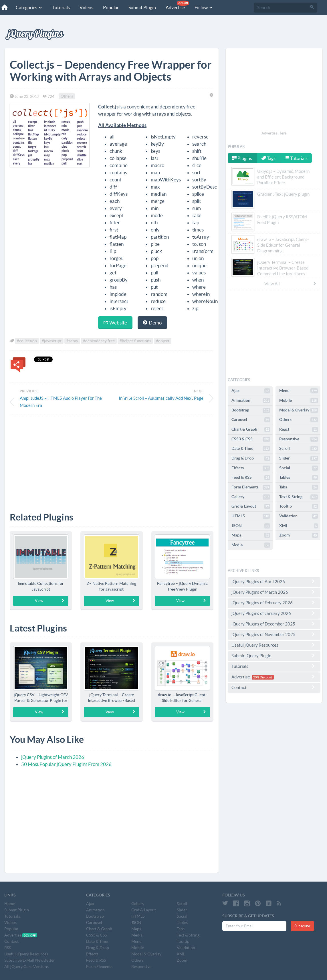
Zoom (299, 535)
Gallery (251, 497)
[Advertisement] (112, 459)
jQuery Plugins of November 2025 (274, 634)
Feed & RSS (251, 478)
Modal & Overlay (299, 410)
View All (291, 284)
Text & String (299, 497)
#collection (27, 341)
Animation (251, 401)
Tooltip (299, 506)
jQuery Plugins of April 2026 (274, 581)
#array (72, 341)
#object (163, 341)
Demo (152, 323)
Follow (204, 7)
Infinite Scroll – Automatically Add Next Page (161, 398)
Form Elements (251, 487)
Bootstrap (251, 410)
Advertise (177, 5)
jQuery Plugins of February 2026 (274, 603)
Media (251, 545)
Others (67, 96)
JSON (251, 526)
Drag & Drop (251, 458)
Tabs (299, 487)
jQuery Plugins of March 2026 (53, 757)
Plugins (242, 158)
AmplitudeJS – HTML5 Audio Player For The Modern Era (61, 402)
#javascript (52, 341)
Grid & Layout (251, 506)
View (50, 601)
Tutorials (61, 7)
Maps (251, 535)
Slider (299, 458)
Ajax (251, 391)
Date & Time (251, 449)
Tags (268, 158)
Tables (299, 478)
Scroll (299, 449)
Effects (251, 468)
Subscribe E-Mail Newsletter (30, 960)
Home (10, 904)
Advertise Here (274, 133)
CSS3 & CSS (251, 439)
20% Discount (263, 677)
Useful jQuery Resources (274, 645)
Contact (274, 687)
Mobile (299, 401)
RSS (8, 948)
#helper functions (135, 341)
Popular (111, 7)
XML (299, 526)
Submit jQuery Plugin (274, 656)
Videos (86, 7)
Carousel (251, 420)
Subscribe (302, 926)
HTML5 (251, 516)
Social (299, 468)
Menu (299, 391)
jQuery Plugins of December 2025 (274, 624)
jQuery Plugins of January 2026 (274, 613)
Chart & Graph (251, 429)
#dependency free (99, 341)
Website (115, 323)
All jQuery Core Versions (26, 967)
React (299, 429)
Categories (29, 7)
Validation (299, 516)
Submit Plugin (142, 7)
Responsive (299, 439)
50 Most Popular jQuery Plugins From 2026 (66, 764)
